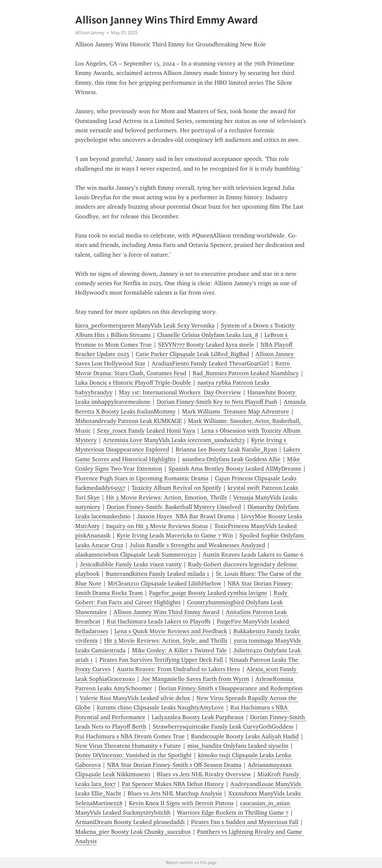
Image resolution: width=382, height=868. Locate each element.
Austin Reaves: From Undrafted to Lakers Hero (178, 669)
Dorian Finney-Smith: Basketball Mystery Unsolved (174, 507)
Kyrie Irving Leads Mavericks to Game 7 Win (175, 535)
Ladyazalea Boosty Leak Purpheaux (198, 717)
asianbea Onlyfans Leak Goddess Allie (231, 459)
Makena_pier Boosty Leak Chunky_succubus (133, 832)
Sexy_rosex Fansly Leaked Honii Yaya (146, 431)
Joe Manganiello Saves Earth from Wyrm (195, 679)
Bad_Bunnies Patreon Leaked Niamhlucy (246, 373)
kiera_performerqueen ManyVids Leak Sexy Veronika (145, 325)
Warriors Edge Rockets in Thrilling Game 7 (233, 813)
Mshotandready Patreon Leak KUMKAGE (128, 421)
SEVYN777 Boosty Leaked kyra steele (206, 345)
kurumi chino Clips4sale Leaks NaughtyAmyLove (160, 707)
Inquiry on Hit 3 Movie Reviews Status (157, 526)
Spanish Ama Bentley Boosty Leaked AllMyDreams (235, 469)
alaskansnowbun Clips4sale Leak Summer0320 (136, 555)
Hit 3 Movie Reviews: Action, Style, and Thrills (166, 641)
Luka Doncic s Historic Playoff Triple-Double (133, 383)
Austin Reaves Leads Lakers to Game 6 (253, 555)
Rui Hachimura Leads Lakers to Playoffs (159, 621)
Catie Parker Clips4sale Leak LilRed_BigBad (192, 354)
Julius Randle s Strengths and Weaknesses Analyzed (197, 545)
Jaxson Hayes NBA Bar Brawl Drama (186, 516)
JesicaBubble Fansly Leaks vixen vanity (131, 564)
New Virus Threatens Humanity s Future (128, 746)
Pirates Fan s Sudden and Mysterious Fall (245, 822)
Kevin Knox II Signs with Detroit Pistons (181, 803)
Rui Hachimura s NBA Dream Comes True (130, 736)
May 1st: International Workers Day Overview (180, 392)
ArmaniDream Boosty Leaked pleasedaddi (130, 822)
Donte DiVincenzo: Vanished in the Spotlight (133, 755)
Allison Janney (90, 33)
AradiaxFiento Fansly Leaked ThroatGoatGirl (210, 363)
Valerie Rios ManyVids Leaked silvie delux (135, 698)
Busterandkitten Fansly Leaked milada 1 (158, 574)
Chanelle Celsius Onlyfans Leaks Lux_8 (208, 335)
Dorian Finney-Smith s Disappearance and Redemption (230, 688)
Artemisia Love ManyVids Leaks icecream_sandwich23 (174, 440)
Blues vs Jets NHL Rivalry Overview (204, 774)
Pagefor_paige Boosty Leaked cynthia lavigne (208, 593)
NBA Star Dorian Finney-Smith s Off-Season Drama (174, 765)
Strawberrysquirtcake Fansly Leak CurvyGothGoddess (223, 727)
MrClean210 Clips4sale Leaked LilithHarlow (164, 583)
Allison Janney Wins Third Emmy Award (166, 612)
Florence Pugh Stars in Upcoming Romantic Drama (142, 478)
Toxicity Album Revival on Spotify (176, 488)
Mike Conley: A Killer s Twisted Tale (179, 650)
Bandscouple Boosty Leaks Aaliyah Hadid (245, 736)
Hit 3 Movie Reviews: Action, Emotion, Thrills (166, 497)
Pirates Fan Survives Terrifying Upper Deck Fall (161, 660)
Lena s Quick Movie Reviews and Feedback (171, 631)
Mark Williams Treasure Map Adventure (235, 411)
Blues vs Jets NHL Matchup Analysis (175, 793)
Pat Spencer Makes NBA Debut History (173, 784)
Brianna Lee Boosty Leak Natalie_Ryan (226, 449)
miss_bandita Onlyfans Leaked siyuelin (238, 746)
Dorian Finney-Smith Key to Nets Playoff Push (217, 402)
